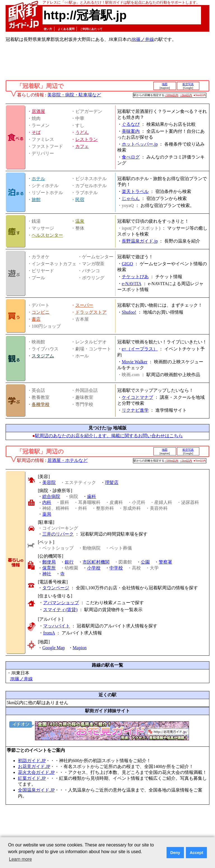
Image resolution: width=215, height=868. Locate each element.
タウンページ (56, 588)
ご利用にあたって (91, 29)
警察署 (165, 562)
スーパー (84, 305)
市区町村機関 (96, 562)
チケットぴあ (135, 277)
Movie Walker (135, 362)
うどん (82, 132)
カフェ (82, 146)
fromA (49, 633)
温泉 (80, 221)
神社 (47, 574)
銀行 (69, 562)
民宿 (80, 200)
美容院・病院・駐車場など (74, 95)
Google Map (53, 648)
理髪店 (112, 482)
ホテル (38, 179)
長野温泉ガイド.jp (140, 241)
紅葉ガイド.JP (32, 778)
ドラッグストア (91, 312)
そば (36, 132)
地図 (165, 84)
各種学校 (41, 404)
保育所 (49, 568)
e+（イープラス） (140, 349)
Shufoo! (129, 312)
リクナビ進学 (135, 410)
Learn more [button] (20, 859)
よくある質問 (66, 29)
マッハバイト (57, 626)
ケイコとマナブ (137, 397)
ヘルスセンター (47, 235)
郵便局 (49, 562)
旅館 (36, 200)
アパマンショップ (61, 603)
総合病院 (51, 496)
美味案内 (131, 131)
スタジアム (43, 356)
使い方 (48, 29)
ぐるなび (131, 124)
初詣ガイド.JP (32, 761)
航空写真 (188, 84)
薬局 (47, 514)
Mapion (80, 648)
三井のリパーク (58, 534)
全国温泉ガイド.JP (36, 790)
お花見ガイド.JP (34, 766)
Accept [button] (197, 853)
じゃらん (131, 198)
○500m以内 (172, 95)
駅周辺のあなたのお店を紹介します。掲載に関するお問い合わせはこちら (109, 436)
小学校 (94, 568)
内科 (47, 502)
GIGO (127, 264)
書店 (36, 319)
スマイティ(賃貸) (60, 610)
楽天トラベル (135, 191)
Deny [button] (175, 853)
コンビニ (41, 312)
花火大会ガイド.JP (36, 772)
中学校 (116, 568)
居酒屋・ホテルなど (67, 460)
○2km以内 (186, 95)
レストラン (87, 139)
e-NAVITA (132, 284)
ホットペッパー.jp (140, 144)
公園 (145, 562)
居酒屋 (38, 111)
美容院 (49, 482)
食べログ (131, 157)
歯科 (92, 496)
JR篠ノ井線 (143, 39)
